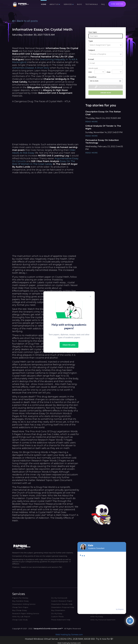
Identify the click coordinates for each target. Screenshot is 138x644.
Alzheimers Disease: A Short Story (31, 68)
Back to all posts (25, 21)
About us (54, 4)
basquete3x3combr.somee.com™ (48, 629)
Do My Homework (59, 598)
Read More (91, 122)
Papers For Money (20, 598)
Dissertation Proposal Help (63, 607)
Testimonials (92, 4)
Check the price (69, 345)
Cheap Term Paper (20, 607)
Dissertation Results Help (62, 604)
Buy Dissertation (58, 610)
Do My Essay (57, 613)
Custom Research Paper (62, 601)
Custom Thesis (57, 617)
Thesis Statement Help (61, 620)
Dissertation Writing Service (24, 604)
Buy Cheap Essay (19, 610)
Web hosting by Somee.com (69, 635)
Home (44, 4)
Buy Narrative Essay (20, 601)
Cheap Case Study (20, 620)
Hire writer (117, 4)
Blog (79, 4)
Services (68, 4)
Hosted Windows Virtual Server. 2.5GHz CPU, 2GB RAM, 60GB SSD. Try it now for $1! (69, 639)
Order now (106, 93)
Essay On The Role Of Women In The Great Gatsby (44, 163)
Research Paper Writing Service (26, 613)
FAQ (103, 4)
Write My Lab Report (21, 617)
